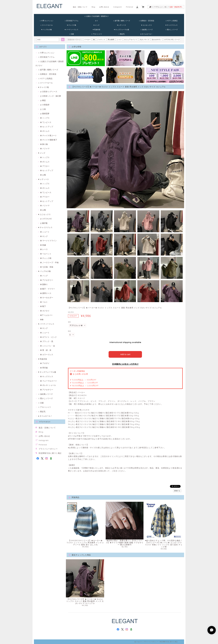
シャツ (119, 40)
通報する (177, 491)
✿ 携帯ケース (46, 293)
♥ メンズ (97, 25)
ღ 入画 (43, 109)
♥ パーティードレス (71, 30)
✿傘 (42, 319)
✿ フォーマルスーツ (48, 381)
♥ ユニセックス (147, 25)
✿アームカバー (46, 315)
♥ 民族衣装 (96, 30)
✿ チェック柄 (46, 258)
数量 (69, 331)
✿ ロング (44, 236)
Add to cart (125, 354)
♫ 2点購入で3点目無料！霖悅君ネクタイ (96, 17)
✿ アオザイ (45, 363)
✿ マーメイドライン (48, 241)
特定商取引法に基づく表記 (50, 453)
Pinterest (130, 7)
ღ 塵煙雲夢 (45, 114)
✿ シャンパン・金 (48, 346)
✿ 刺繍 (43, 245)
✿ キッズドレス (47, 376)
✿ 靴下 (43, 306)
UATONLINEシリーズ (172, 40)
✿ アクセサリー (47, 280)
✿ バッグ (44, 276)
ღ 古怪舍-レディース (49, 92)
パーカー (87, 40)
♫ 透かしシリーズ (171, 30)
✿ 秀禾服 (44, 368)
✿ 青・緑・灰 (46, 350)
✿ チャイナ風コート (48, 135)
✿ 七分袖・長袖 (47, 267)
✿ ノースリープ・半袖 (49, 262)
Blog (93, 7)
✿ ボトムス (45, 131)
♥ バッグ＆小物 (47, 30)
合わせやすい (157, 40)
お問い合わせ (104, 7)
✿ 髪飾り (44, 284)
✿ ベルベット (46, 254)
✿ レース (44, 249)
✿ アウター (45, 166)
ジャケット (101, 40)
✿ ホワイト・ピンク (48, 337)
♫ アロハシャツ (96, 34)
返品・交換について (80, 7)
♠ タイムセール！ (147, 34)
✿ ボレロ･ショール (48, 385)
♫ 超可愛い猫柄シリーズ (121, 21)
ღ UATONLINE (46, 219)
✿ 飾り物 (44, 144)
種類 (69, 322)
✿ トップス (45, 118)
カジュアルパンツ (131, 40)
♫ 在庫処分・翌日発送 (147, 21)
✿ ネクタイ (45, 311)
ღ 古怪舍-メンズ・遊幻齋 (51, 96)
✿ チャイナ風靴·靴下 (49, 140)
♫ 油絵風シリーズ (147, 30)
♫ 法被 (72, 34)
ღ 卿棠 (43, 100)
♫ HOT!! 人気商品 (171, 21)
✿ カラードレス (47, 355)
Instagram (117, 7)
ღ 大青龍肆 (45, 105)
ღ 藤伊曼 (44, 223)
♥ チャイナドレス (171, 25)
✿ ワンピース (46, 122)
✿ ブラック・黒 (47, 341)
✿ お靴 (43, 175)
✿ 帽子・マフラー (48, 289)
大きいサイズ (144, 40)
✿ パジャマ (45, 148)
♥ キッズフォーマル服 (122, 30)
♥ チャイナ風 (72, 25)
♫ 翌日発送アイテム (72, 21)
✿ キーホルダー (47, 298)
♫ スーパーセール (46, 25)
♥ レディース (122, 25)
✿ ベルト (44, 302)
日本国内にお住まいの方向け (125, 364)
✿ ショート (45, 232)
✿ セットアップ (47, 127)
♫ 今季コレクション (47, 21)
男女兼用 (111, 40)
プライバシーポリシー (48, 449)
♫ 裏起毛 (122, 34)
